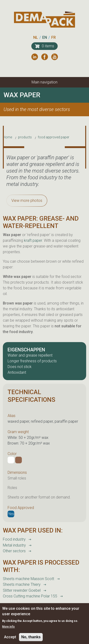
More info (8, 630)
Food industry (14, 539)
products (25, 137)
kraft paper (33, 240)
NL (36, 37)
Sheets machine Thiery (22, 584)
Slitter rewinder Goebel (22, 590)
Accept (10, 640)
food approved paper (54, 137)
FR (54, 37)
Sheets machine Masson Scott (28, 579)
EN (45, 37)
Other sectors (14, 551)
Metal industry (14, 545)
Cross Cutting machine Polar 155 (30, 596)
